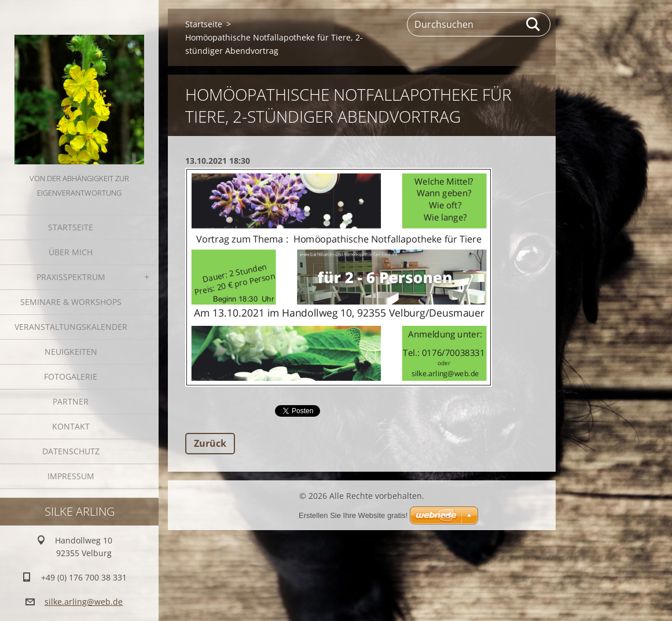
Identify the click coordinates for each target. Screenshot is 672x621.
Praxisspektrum (71, 277)
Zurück (210, 443)
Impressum (71, 476)
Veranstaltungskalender (71, 327)
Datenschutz (71, 451)
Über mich (71, 252)
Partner (71, 401)
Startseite (71, 227)
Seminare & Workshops (71, 302)
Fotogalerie (71, 376)
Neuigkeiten (71, 352)
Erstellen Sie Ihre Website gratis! (353, 515)
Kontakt (71, 426)
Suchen (534, 24)
